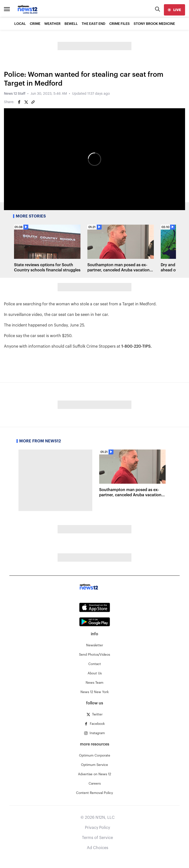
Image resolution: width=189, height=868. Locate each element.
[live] (174, 10)
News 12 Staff (15, 94)
